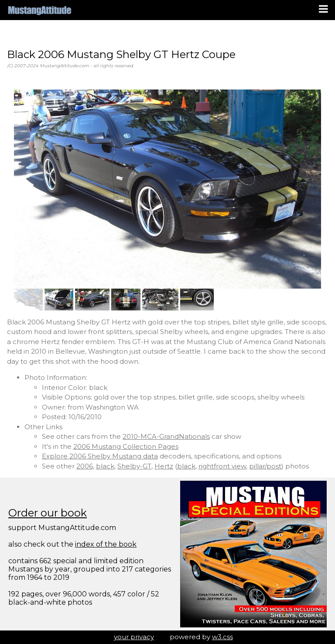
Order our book (48, 513)
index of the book (106, 544)
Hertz (164, 466)
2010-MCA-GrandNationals (166, 436)
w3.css (222, 637)
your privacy (134, 637)
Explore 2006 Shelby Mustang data (100, 456)
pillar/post (265, 466)
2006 (85, 466)
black (105, 466)
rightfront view (222, 466)
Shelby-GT (134, 466)
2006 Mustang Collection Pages (126, 446)
